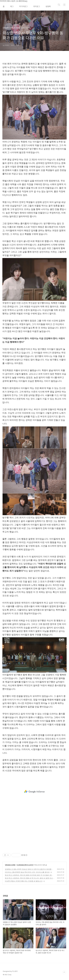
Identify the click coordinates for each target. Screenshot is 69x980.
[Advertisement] (34, 791)
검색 (59, 5)
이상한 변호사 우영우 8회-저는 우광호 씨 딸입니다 (24, 881)
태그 (12, 6)
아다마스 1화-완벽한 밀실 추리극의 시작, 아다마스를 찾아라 (27, 872)
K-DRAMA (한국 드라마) (25, 865)
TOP (64, 972)
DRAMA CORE (10, 865)
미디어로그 (23, 6)
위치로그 (37, 6)
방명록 (48, 6)
